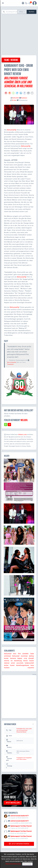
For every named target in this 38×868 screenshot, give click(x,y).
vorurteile (20, 663)
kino (15, 654)
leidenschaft (29, 663)
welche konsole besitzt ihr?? (19, 816)
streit (13, 663)
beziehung (18, 661)
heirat (25, 661)
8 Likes (14, 100)
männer (7, 663)
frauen (32, 661)
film (19, 654)
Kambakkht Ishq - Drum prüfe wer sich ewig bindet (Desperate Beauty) (24, 730)
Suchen (32, 12)
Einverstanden (27, 864)
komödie (25, 654)
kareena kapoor (16, 658)
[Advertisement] (19, 34)
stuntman (24, 656)
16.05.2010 (16, 98)
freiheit (7, 668)
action (6, 665)
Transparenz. (10, 364)
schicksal (7, 656)
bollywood (8, 654)
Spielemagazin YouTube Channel (21, 826)
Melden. (24, 420)
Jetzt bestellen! (13, 803)
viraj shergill (29, 658)
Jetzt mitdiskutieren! (19, 844)
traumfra (31, 668)
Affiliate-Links (22, 435)
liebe (32, 654)
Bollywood (12, 130)
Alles (21, 12)
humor (12, 665)
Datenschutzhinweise (13, 864)
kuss (32, 665)
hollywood (16, 656)
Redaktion (24, 98)
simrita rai (8, 661)
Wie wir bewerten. (12, 362)
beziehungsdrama (23, 665)
